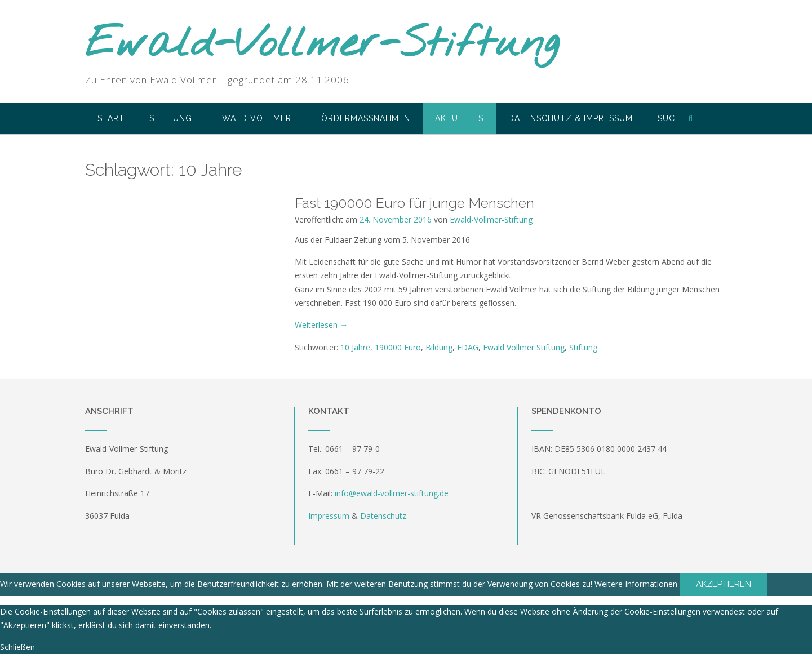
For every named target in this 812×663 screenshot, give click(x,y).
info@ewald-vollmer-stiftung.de (392, 493)
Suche (676, 118)
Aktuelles (459, 118)
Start (111, 118)
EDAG (468, 347)
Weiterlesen (321, 325)
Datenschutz (383, 516)
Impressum (329, 516)
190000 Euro (398, 347)
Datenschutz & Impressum (571, 118)
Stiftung (171, 118)
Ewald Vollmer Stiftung (524, 347)
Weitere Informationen (636, 584)
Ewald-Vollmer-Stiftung (322, 45)
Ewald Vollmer (254, 118)
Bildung (439, 347)
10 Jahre (355, 347)
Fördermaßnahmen (363, 118)
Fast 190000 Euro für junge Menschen (414, 203)
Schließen (17, 647)
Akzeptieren (724, 584)
